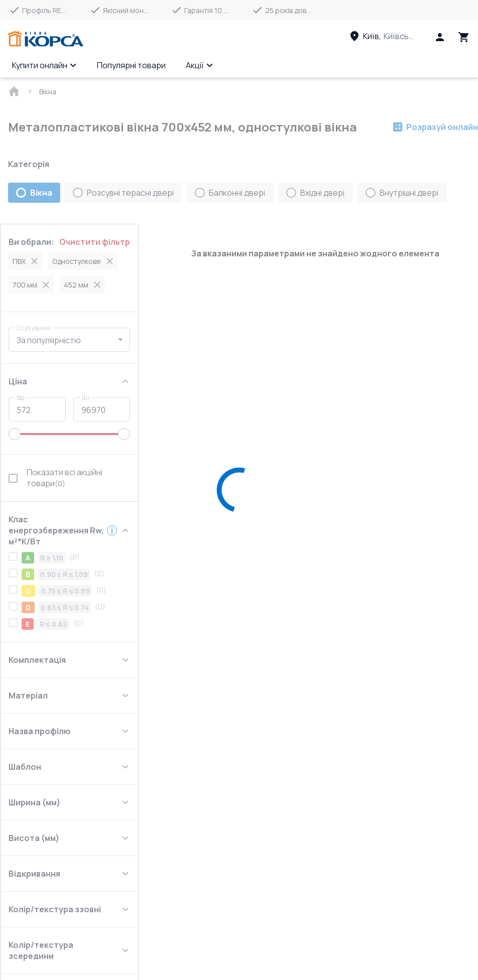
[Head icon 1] (440, 37)
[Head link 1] (46, 39)
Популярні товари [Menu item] (131, 65)
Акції (200, 65)
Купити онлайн (44, 65)
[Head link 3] (391, 36)
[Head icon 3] (464, 37)
